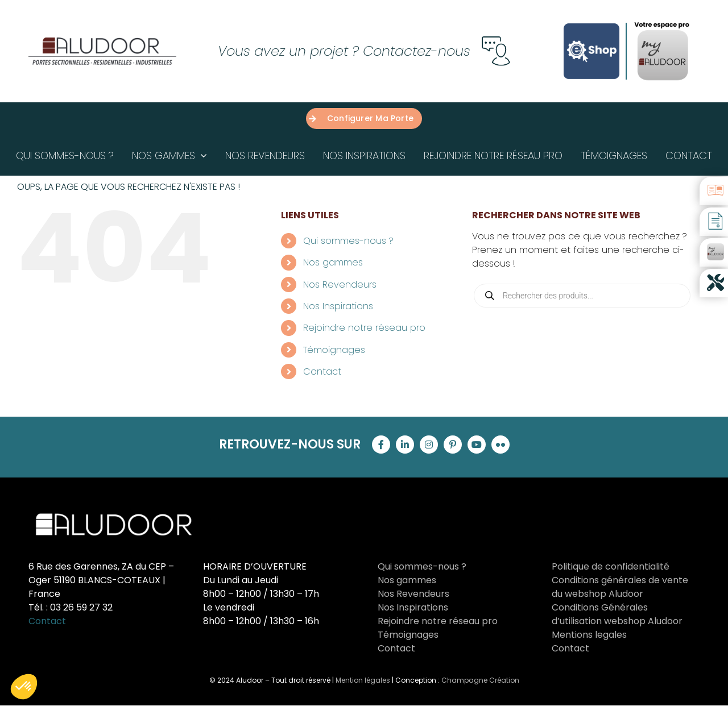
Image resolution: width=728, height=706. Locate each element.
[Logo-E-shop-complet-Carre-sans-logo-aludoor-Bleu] (591, 21)
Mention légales (363, 680)
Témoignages (334, 350)
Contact (322, 371)
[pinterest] (453, 445)
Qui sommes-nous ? (348, 241)
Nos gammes (333, 262)
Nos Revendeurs (340, 285)
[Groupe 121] (102, 42)
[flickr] (500, 445)
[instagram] (429, 445)
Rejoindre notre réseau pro (364, 328)
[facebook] (381, 445)
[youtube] (477, 445)
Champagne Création (480, 680)
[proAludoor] (663, 24)
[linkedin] (405, 445)
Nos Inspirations (338, 306)
